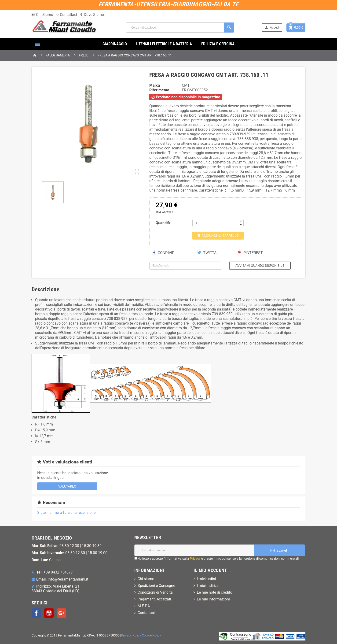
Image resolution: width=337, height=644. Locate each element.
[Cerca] (180, 28)
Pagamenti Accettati (154, 599)
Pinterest (251, 253)
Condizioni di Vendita (155, 592)
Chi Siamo (42, 15)
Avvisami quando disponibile (260, 266)
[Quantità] (216, 223)
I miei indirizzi (208, 586)
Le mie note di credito (214, 592)
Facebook (36, 613)
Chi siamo (146, 579)
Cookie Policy (151, 635)
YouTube (49, 613)
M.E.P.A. (144, 606)
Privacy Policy (131, 635)
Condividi (164, 253)
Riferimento (159, 90)
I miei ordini (206, 579)
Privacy (195, 559)
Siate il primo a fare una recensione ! (67, 513)
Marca (155, 85)
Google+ (62, 613)
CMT (186, 85)
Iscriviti (279, 550)
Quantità (163, 223)
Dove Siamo (92, 15)
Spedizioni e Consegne (156, 586)
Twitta (207, 253)
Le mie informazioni (213, 599)
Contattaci (66, 15)
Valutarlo (67, 486)
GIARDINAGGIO (115, 44)
